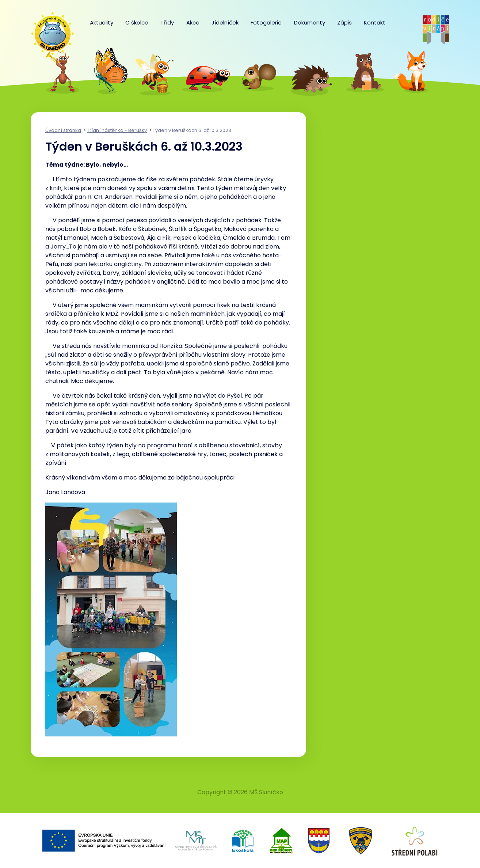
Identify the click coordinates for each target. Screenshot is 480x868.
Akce (193, 22)
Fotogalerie (266, 22)
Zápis (344, 22)
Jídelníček (225, 22)
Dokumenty (310, 22)
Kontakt (375, 22)
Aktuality (102, 22)
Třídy (167, 22)
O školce (137, 22)
